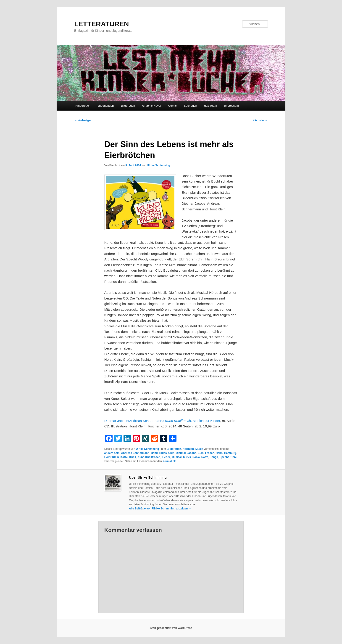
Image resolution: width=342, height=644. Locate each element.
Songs (214, 457)
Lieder (166, 457)
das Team (210, 106)
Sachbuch (190, 106)
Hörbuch (188, 449)
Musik (199, 449)
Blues (163, 453)
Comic (172, 106)
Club (171, 453)
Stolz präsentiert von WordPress (171, 628)
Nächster (260, 120)
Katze (124, 457)
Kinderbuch (83, 106)
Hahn (219, 453)
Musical (177, 457)
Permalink (169, 461)
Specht (224, 457)
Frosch (210, 453)
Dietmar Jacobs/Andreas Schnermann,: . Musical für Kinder (162, 421)
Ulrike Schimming (158, 165)
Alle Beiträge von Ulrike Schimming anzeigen (160, 509)
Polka (196, 457)
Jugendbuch (106, 106)
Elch (201, 453)
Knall (133, 457)
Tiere (233, 457)
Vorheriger (83, 120)
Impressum (232, 106)
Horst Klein (112, 457)
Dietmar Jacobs (186, 453)
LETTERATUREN (101, 24)
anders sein (112, 453)
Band (154, 453)
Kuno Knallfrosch (149, 457)
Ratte (205, 457)
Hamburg (230, 453)
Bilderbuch (128, 106)
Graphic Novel (152, 106)
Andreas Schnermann (135, 453)
